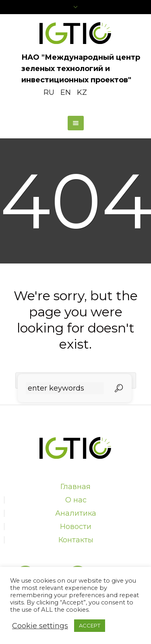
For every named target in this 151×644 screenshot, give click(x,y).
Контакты (76, 540)
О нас (76, 500)
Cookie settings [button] (40, 626)
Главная (75, 487)
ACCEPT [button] (90, 625)
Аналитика (76, 513)
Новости (76, 527)
